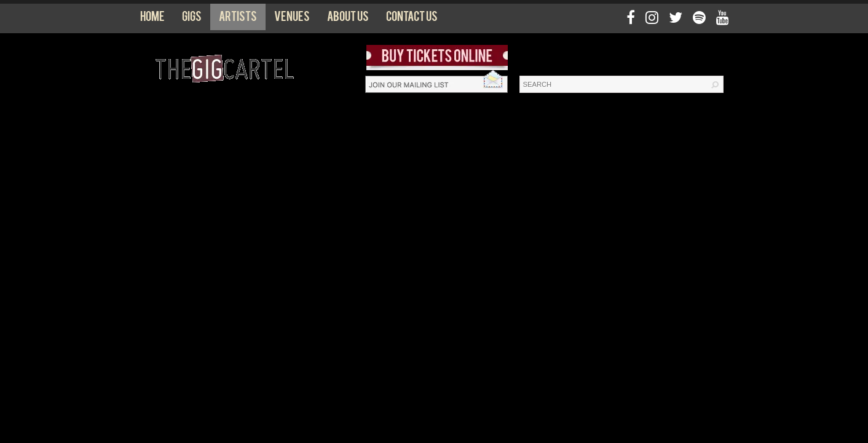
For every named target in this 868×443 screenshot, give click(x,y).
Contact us (412, 19)
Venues (292, 19)
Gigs (192, 19)
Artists (238, 19)
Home (152, 19)
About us (348, 19)
